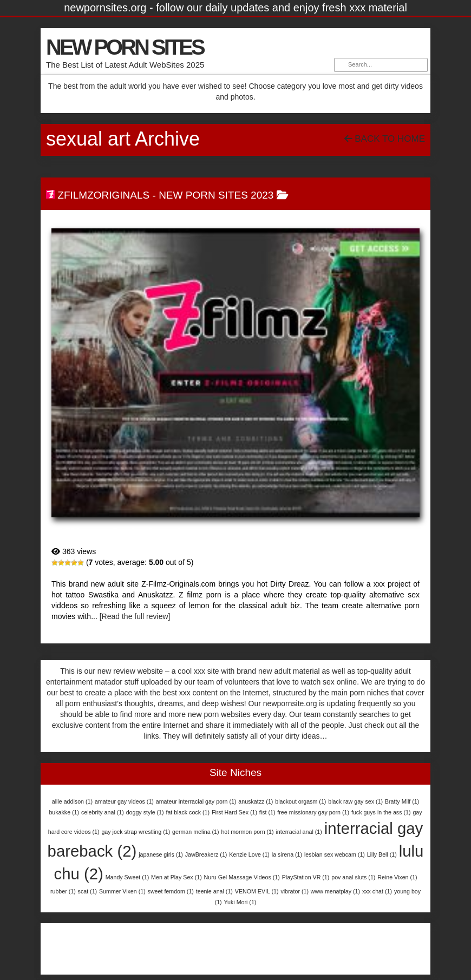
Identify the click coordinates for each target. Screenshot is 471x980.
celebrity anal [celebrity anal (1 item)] (103, 812)
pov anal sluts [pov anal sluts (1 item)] (353, 877)
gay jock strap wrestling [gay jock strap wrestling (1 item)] (136, 832)
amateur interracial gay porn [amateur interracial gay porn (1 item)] (196, 801)
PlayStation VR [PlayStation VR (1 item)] (306, 877)
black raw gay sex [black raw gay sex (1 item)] (355, 801)
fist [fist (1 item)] (267, 812)
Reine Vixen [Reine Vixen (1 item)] (397, 877)
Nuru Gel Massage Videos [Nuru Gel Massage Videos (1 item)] (242, 877)
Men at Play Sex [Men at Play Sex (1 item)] (176, 877)
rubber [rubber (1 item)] (63, 891)
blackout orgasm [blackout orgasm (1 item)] (300, 801)
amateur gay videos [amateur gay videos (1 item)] (124, 801)
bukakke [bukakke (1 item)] (64, 812)
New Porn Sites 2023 (216, 195)
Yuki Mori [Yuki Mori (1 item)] (240, 902)
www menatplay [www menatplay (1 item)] (335, 891)
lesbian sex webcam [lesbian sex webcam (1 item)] (335, 854)
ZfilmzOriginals (103, 195)
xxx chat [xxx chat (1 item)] (377, 891)
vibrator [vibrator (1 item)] (295, 891)
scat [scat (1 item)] (88, 891)
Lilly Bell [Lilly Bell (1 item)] (382, 854)
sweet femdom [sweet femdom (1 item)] (171, 891)
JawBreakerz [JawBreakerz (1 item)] (206, 854)
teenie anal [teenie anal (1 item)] (214, 891)
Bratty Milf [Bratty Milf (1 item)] (402, 801)
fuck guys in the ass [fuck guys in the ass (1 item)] (381, 812)
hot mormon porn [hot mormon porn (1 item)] (247, 832)
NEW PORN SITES (125, 47)
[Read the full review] (135, 616)
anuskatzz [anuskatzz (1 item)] (256, 801)
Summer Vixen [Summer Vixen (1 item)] (122, 891)
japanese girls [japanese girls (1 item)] (161, 854)
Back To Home (385, 139)
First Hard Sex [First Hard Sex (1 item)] (234, 812)
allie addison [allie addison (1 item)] (72, 801)
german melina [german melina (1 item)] (195, 832)
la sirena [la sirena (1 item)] (287, 854)
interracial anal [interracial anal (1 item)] (299, 832)
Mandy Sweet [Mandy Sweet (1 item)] (127, 877)
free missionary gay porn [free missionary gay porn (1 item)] (313, 812)
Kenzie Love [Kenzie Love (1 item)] (249, 854)
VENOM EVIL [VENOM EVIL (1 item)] (257, 891)
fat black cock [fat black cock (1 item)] (188, 812)
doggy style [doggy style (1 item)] (145, 812)
